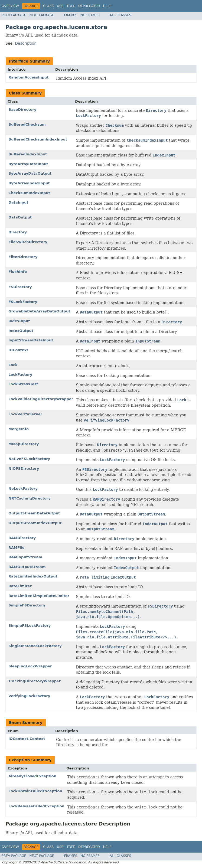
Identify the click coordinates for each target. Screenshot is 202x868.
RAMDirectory (22, 538)
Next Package (42, 15)
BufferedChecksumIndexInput (38, 139)
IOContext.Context (27, 739)
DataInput (18, 202)
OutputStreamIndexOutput (35, 523)
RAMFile (17, 548)
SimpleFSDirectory (27, 605)
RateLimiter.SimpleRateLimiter (39, 596)
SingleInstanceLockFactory (35, 646)
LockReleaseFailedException (36, 806)
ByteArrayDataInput (28, 164)
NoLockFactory (23, 489)
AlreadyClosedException (32, 776)
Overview (10, 6)
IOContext (18, 350)
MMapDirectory (24, 444)
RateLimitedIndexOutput (33, 576)
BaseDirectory (22, 110)
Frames (71, 15)
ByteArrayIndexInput (29, 183)
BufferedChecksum (27, 124)
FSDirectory (20, 287)
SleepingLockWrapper (30, 666)
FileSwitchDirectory (28, 242)
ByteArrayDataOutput (30, 173)
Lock (13, 365)
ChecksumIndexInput (29, 193)
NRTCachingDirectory (30, 498)
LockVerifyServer (25, 414)
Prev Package (14, 15)
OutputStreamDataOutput (34, 513)
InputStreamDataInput (31, 340)
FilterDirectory (23, 257)
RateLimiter (20, 586)
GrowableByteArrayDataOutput (39, 311)
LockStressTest (23, 384)
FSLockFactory (23, 302)
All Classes (120, 15)
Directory (18, 232)
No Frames (90, 15)
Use (60, 6)
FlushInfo (18, 272)
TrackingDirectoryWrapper (35, 681)
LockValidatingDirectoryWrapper (41, 399)
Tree (71, 6)
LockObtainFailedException (35, 791)
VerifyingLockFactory (29, 696)
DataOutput (20, 217)
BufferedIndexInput (28, 154)
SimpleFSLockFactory (30, 626)
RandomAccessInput (28, 77)
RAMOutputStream (27, 567)
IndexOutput (21, 331)
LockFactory (20, 375)
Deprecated (89, 6)
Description (26, 43)
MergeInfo (19, 429)
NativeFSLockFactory (29, 459)
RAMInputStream (25, 557)
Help (107, 6)
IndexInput (19, 321)
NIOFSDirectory (24, 469)
